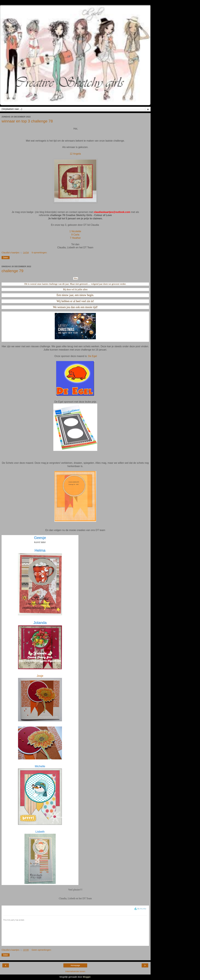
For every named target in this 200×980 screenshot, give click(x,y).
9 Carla (75, 235)
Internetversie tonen (75, 971)
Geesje (40, 538)
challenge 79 (12, 271)
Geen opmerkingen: (42, 950)
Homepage (75, 965)
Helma (40, 550)
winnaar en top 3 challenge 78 (27, 121)
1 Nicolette (75, 231)
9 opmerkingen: (39, 253)
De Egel (92, 356)
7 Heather (75, 238)
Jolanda (40, 623)
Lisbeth (40, 832)
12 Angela (75, 154)
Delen (6, 258)
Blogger (87, 977)
